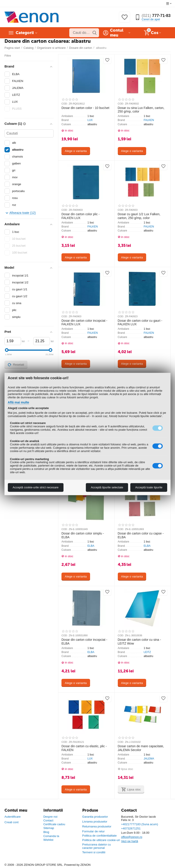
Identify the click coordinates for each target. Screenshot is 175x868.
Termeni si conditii (94, 852)
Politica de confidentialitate (99, 836)
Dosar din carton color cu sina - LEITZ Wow (139, 642)
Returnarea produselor (97, 826)
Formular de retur (94, 831)
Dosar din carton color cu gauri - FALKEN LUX (140, 322)
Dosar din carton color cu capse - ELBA (141, 535)
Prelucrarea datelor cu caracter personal (97, 846)
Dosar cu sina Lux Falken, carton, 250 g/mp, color (141, 110)
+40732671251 (131, 828)
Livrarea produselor (95, 822)
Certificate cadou (54, 824)
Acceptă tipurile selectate (107, 488)
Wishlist (48, 840)
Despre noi (50, 817)
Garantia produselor (95, 817)
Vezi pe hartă (130, 841)
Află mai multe (19, 403)
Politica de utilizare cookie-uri (101, 840)
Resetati (16, 365)
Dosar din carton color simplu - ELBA (83, 535)
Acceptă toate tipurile (149, 488)
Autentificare (13, 817)
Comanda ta (51, 836)
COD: (65, 104)
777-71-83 (156, 16)
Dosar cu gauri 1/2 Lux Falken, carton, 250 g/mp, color (139, 216)
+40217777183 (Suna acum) (140, 824)
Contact (48, 820)
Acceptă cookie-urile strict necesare (36, 488)
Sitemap (49, 828)
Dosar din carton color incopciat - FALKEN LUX (84, 322)
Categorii (25, 33)
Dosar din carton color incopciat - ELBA (84, 642)
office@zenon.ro (132, 837)
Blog (46, 832)
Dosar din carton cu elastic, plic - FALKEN (84, 748)
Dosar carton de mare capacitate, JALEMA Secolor (141, 748)
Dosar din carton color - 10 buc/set (85, 108)
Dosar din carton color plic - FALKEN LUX (81, 216)
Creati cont (12, 822)
